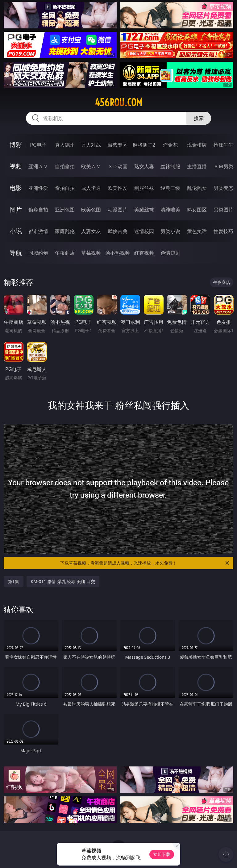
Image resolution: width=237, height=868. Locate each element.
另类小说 (170, 231)
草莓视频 (91, 253)
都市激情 (38, 231)
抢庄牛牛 (223, 145)
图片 (16, 209)
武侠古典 (118, 231)
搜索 (199, 118)
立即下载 (162, 854)
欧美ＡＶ (91, 166)
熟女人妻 (144, 166)
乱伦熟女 (197, 188)
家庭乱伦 (65, 231)
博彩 (16, 145)
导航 (16, 253)
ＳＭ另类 (223, 166)
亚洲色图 (65, 210)
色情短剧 (170, 253)
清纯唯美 (170, 210)
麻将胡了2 (144, 145)
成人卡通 (91, 188)
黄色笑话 (197, 231)
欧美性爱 (118, 188)
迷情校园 (144, 231)
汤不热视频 (118, 253)
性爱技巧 (223, 231)
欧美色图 (91, 210)
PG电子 (38, 145)
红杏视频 (144, 253)
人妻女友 (91, 231)
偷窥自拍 (38, 210)
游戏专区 (118, 145)
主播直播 (197, 166)
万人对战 (91, 145)
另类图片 (223, 210)
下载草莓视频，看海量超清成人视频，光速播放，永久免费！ (145, 563)
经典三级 (170, 188)
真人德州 (65, 145)
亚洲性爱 (38, 188)
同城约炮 (38, 253)
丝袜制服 (170, 166)
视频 (16, 166)
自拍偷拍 (65, 166)
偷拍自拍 (65, 188)
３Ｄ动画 (118, 166)
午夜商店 (65, 253)
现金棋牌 (197, 145)
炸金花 (170, 145)
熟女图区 (197, 210)
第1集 (14, 581)
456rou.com (118, 102)
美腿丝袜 (144, 210)
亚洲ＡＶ (38, 166)
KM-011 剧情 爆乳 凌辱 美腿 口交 (63, 581)
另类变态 (223, 188)
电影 (16, 188)
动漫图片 (118, 210)
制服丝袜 (144, 188)
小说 (16, 231)
